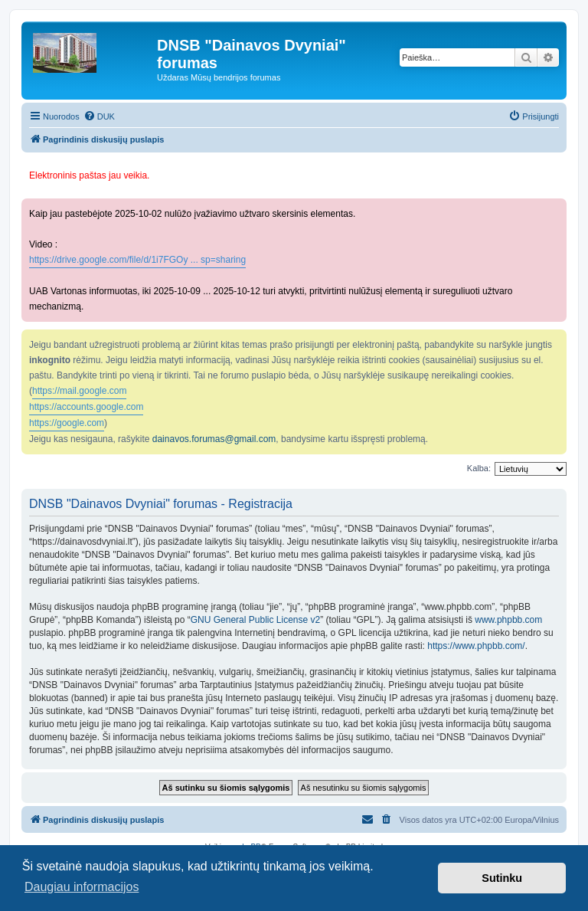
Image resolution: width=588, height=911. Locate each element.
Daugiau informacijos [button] (82, 887)
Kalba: (479, 468)
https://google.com (67, 423)
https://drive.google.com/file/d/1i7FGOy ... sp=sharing (137, 260)
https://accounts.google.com (86, 407)
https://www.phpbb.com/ (476, 646)
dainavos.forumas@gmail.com (214, 439)
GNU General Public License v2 (255, 620)
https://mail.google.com (79, 391)
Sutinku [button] (502, 878)
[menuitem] (99, 116)
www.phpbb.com (508, 620)
